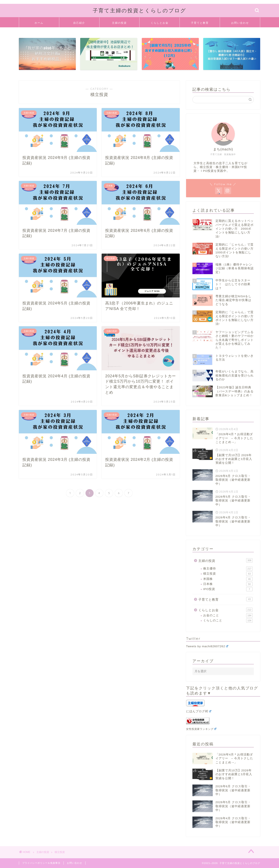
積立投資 (228, 574)
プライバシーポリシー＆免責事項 (41, 863)
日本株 (228, 584)
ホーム (39, 23)
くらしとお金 (160, 23)
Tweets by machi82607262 (207, 646)
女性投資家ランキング (201, 729)
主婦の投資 (119, 23)
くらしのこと (228, 621)
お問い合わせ (240, 23)
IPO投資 (228, 589)
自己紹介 (79, 23)
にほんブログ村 (199, 711)
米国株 (228, 579)
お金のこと (228, 615)
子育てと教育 (200, 23)
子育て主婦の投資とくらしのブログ (139, 10)
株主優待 (228, 569)
